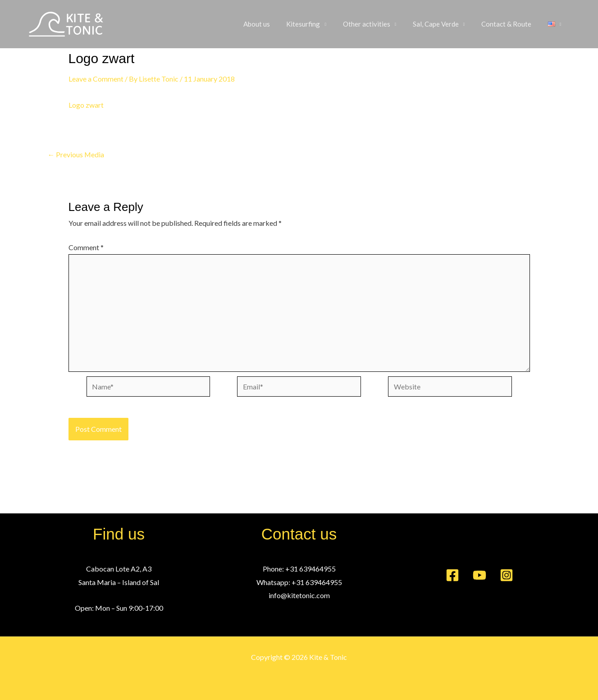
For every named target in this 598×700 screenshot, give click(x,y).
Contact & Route (511, 24)
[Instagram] (507, 575)
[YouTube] (479, 575)
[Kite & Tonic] (66, 23)
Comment (86, 247)
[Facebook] (452, 575)
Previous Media (76, 155)
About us (273, 24)
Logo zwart (86, 105)
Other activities (377, 24)
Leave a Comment (96, 79)
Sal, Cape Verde (443, 24)
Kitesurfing (317, 24)
